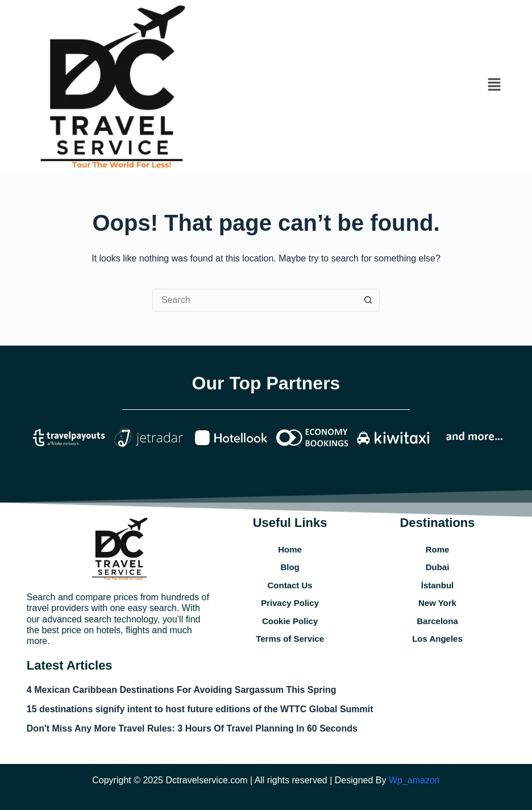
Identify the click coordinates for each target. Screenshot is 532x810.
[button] (494, 86)
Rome (438, 549)
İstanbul (438, 585)
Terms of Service (290, 639)
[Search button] (368, 300)
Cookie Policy (290, 621)
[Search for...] (255, 300)
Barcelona (437, 621)
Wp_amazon (414, 780)
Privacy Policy (290, 603)
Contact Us (290, 585)
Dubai (438, 567)
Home (290, 549)
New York (437, 603)
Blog (290, 567)
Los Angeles (437, 639)
